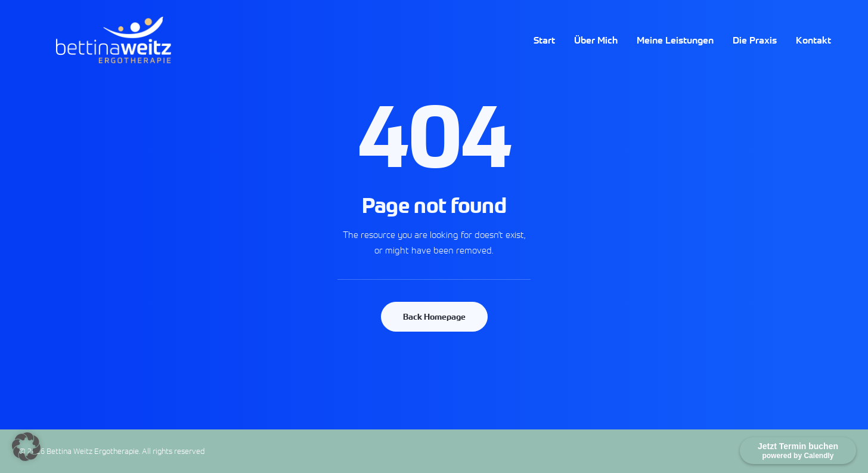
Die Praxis (755, 51)
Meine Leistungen (675, 51)
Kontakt (813, 51)
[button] (26, 447)
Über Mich (596, 51)
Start (544, 51)
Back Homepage (434, 317)
